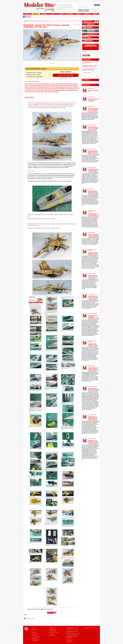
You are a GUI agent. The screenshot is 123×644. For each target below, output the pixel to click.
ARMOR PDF (52, 629)
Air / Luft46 (35, 629)
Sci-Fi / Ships (35, 634)
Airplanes (39, 21)
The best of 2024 (87, 73)
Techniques (34, 21)
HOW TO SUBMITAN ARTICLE (36, 640)
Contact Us (70, 640)
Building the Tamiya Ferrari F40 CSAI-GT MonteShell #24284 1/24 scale (90, 66)
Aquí (38, 225)
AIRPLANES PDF (53, 631)
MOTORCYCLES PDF (54, 632)
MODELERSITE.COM (27, 21)
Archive (34, 635)
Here (29, 216)
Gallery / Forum (36, 637)
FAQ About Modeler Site (73, 635)
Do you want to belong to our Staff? (73, 632)
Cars (34, 631)
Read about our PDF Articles (72, 637)
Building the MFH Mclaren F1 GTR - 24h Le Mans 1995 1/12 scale (90, 70)
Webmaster (70, 642)
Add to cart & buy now (66, 75)
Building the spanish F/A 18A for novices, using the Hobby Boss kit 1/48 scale (46, 26)
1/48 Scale (43, 21)
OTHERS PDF (52, 635)
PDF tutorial (48, 21)
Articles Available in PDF (73, 633)
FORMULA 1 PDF (53, 628)
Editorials (35, 638)
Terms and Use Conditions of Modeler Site (73, 629)
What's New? (70, 639)
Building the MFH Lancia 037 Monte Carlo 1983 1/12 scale (90, 62)
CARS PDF (52, 634)
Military (35, 632)
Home (34, 628)
